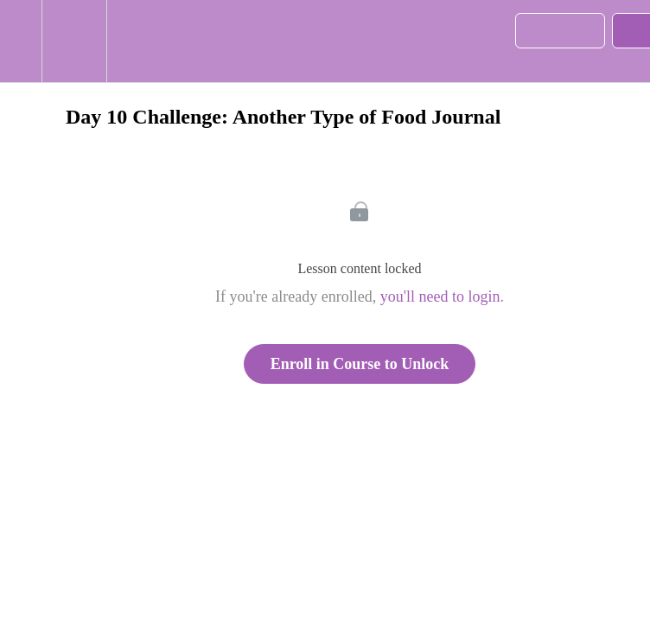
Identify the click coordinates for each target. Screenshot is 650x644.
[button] (21, 41)
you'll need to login (440, 296)
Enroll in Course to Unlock (360, 364)
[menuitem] (74, 41)
